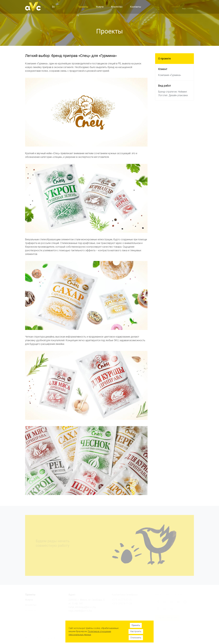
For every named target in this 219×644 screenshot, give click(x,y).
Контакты (136, 7)
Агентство (117, 7)
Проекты (83, 7)
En (53, 7)
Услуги (100, 7)
